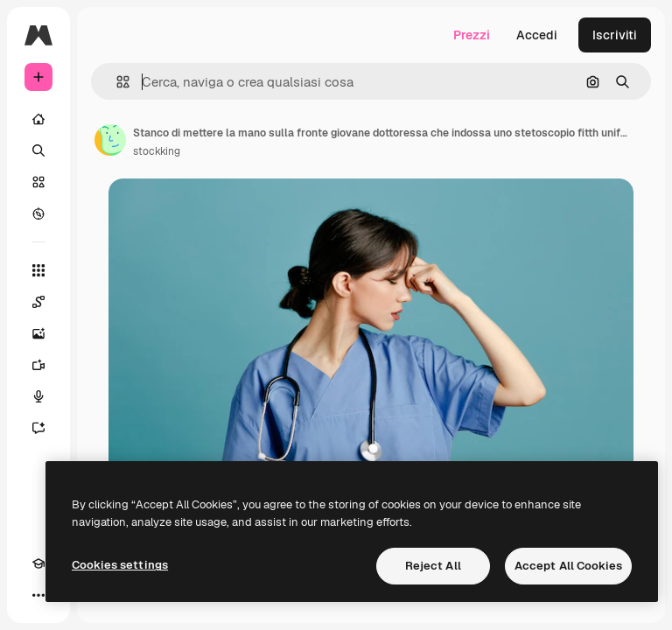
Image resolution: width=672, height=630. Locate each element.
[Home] (38, 119)
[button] (116, 82)
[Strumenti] (38, 270)
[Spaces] (38, 302)
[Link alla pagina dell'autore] (110, 140)
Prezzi (472, 35)
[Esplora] (38, 213)
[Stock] (38, 182)
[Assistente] (38, 428)
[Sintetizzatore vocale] (38, 396)
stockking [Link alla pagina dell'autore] (157, 151)
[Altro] (38, 595)
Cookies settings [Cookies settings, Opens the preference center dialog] (120, 565)
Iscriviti (615, 35)
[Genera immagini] (38, 333)
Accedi (537, 35)
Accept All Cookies (568, 566)
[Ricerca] (38, 150)
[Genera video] (38, 365)
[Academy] (38, 563)
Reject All (433, 566)
